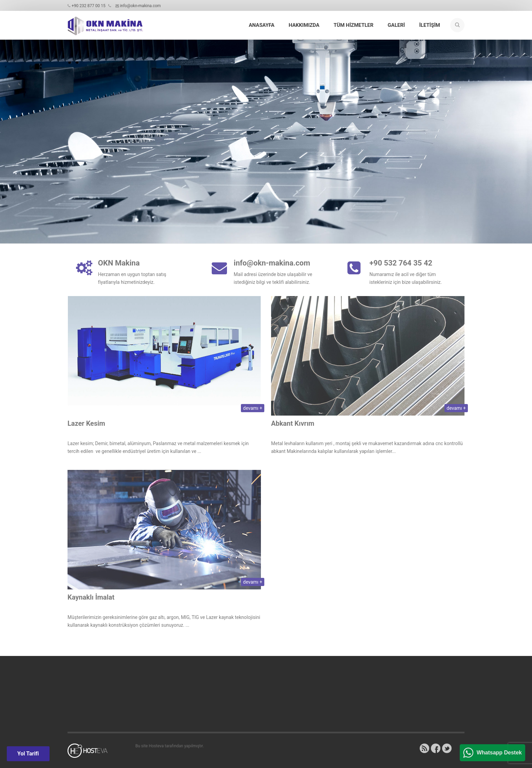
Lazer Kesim (86, 425)
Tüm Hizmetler (353, 25)
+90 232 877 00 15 (89, 6)
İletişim (430, 25)
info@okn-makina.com (140, 6)
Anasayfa (261, 25)
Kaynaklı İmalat (91, 599)
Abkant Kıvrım (293, 425)
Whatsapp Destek (499, 753)
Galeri (396, 25)
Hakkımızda (304, 25)
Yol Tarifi (28, 754)
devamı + (253, 410)
